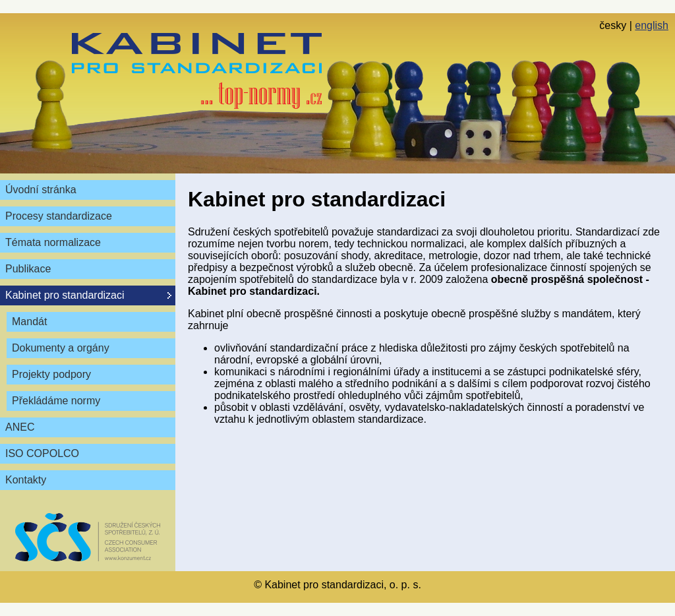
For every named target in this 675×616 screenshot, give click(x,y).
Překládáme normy (56, 401)
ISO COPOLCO (42, 453)
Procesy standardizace (59, 216)
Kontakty (26, 480)
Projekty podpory (51, 374)
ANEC (20, 427)
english (652, 25)
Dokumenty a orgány (61, 348)
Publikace (28, 269)
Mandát (29, 322)
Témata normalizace (53, 242)
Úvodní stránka (41, 190)
